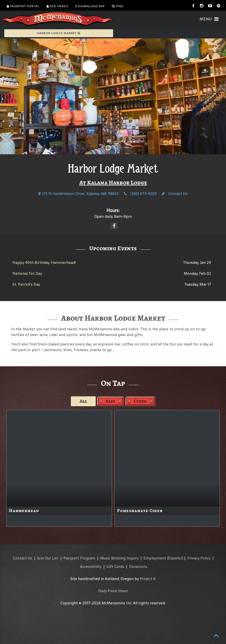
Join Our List (48, 558)
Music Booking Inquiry (119, 558)
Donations (138, 567)
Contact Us (175, 194)
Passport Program (79, 558)
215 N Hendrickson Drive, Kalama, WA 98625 (79, 194)
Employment (155, 558)
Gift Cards (115, 567)
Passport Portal (23, 6)
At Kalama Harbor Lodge (113, 183)
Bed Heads (57, 6)
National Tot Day (27, 273)
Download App (90, 6)
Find (118, 6)
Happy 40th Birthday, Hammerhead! (44, 262)
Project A (148, 579)
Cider (140, 401)
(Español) (175, 558)
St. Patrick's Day (26, 284)
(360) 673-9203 (140, 194)
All (83, 401)
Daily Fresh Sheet (113, 591)
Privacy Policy (199, 558)
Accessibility (91, 567)
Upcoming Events (113, 248)
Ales (110, 401)
